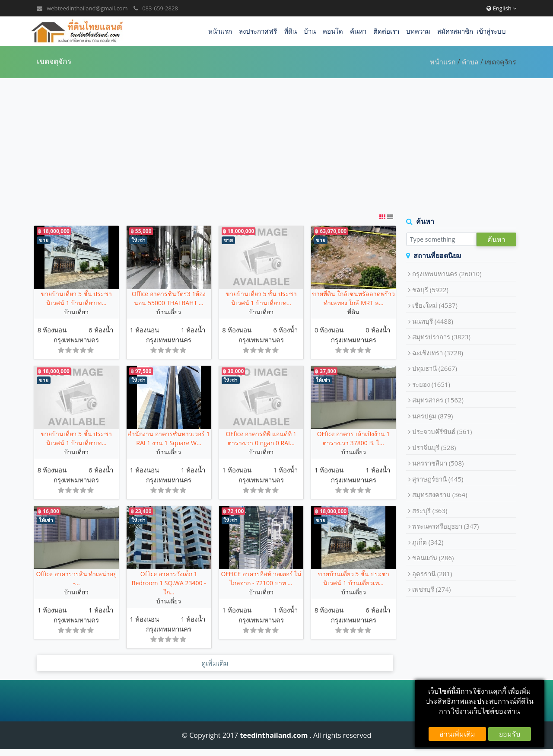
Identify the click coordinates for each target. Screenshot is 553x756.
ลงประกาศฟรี (258, 31)
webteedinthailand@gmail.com (87, 8)
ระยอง (431, 384)
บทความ (418, 31)
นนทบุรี (433, 321)
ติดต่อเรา (386, 31)
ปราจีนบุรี (434, 447)
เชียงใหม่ (435, 305)
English (501, 8)
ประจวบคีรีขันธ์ (442, 431)
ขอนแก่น (433, 558)
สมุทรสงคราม (440, 494)
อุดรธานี (432, 574)
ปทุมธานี (435, 368)
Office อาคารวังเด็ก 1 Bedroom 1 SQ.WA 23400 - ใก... (169, 583)
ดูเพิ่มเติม (215, 663)
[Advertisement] (276, 145)
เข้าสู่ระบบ (491, 31)
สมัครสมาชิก (455, 31)
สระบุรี (430, 510)
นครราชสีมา (438, 463)
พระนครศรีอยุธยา (446, 526)
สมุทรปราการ (441, 337)
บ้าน (310, 31)
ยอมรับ (510, 734)
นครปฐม (433, 416)
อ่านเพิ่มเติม (457, 734)
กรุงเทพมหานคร (76, 340)
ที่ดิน (290, 31)
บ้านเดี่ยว (76, 312)
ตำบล (470, 62)
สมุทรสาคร (438, 400)
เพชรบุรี (432, 589)
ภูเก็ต (428, 542)
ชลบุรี (430, 290)
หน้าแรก (220, 31)
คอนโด (333, 31)
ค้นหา (358, 31)
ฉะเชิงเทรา (438, 353)
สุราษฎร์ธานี (438, 479)
